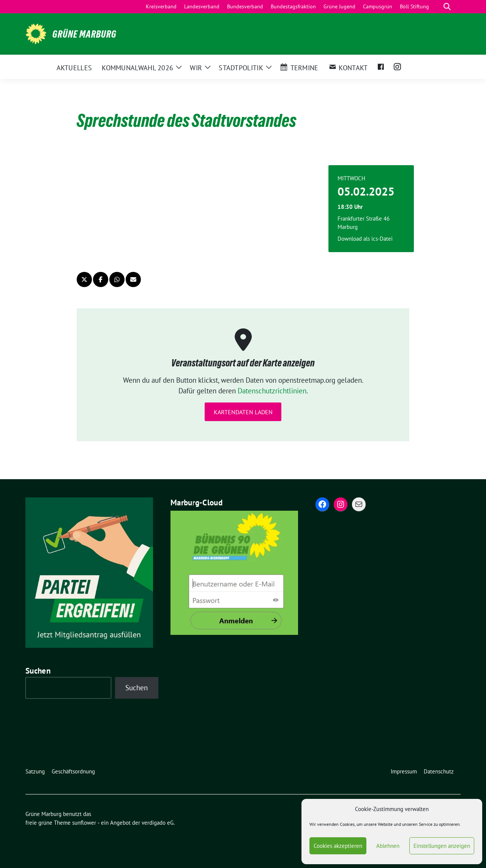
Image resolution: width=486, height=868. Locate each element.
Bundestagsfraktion (293, 6)
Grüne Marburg (84, 34)
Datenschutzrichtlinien (272, 391)
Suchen (38, 671)
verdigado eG (158, 823)
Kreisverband (161, 6)
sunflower (84, 823)
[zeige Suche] (447, 7)
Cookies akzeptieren (338, 846)
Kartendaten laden (243, 412)
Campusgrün (378, 6)
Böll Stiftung (414, 6)
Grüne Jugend (339, 6)
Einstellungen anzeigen (442, 846)
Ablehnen (388, 846)
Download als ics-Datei (365, 239)
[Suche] (436, 7)
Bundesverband (245, 6)
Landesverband (202, 6)
